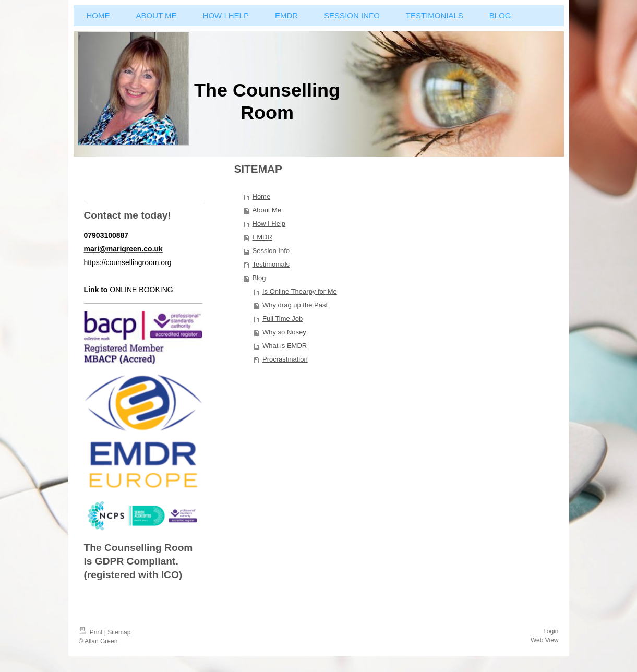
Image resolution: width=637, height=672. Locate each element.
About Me (267, 210)
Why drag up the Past (295, 305)
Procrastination (285, 359)
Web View (545, 640)
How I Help (269, 224)
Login (551, 631)
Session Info (271, 251)
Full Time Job (283, 319)
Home (262, 196)
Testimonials (271, 264)
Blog (259, 278)
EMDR (262, 237)
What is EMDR (285, 346)
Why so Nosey (284, 332)
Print (92, 632)
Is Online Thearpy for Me (300, 291)
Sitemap (119, 632)
